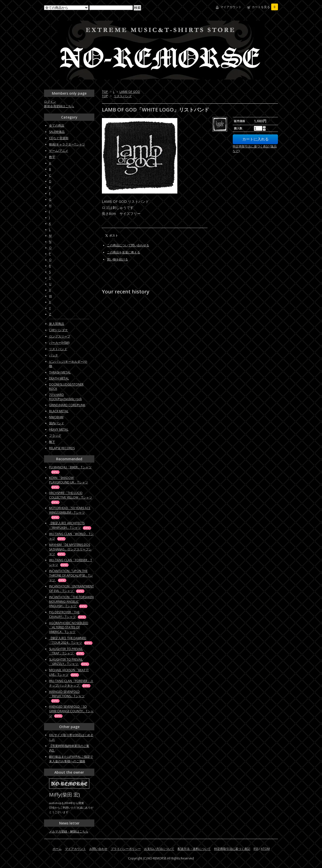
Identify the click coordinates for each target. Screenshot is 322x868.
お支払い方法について (159, 849)
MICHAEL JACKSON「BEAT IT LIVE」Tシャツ (69, 672)
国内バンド (57, 423)
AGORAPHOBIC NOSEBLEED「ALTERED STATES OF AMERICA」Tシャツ (69, 627)
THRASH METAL (60, 372)
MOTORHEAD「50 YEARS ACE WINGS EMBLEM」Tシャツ (70, 513)
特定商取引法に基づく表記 (232, 849)
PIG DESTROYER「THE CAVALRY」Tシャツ (68, 614)
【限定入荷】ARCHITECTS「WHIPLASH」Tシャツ (71, 525)
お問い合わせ (98, 849)
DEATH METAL (59, 378)
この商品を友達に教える (124, 252)
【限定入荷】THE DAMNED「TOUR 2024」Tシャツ (71, 640)
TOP (105, 92)
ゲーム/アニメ (59, 151)
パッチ (54, 355)
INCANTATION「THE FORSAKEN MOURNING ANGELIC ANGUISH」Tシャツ (71, 601)
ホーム (57, 849)
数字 (52, 157)
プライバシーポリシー (126, 849)
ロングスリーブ (60, 336)
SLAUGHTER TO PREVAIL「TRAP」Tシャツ (67, 651)
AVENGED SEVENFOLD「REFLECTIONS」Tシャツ (67, 696)
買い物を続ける (117, 259)
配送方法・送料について (194, 849)
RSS (256, 849)
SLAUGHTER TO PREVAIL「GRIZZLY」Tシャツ (70, 662)
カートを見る (265, 7)
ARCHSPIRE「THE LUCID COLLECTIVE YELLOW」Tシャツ (71, 497)
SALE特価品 (57, 132)
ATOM (265, 849)
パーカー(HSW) (59, 343)
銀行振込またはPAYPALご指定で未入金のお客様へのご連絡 (71, 759)
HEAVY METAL (59, 429)
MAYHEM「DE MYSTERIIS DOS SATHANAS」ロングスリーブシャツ (70, 549)
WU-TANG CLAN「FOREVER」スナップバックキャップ (71, 683)
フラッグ (55, 436)
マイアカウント (231, 7)
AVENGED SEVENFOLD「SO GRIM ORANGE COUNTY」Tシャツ (71, 711)
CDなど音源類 (59, 138)
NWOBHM (56, 417)
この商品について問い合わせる (128, 245)
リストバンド (123, 96)
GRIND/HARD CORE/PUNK (67, 405)
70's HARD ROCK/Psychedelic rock (65, 397)
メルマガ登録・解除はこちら (69, 831)
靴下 (52, 442)
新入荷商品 (57, 324)
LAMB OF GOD (130, 92)
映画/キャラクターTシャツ (67, 144)
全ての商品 (57, 125)
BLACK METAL (59, 411)
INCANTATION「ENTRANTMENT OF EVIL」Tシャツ (71, 589)
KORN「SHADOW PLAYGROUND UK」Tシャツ (69, 482)
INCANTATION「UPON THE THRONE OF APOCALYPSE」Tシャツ (71, 575)
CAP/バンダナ (58, 330)
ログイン (50, 102)
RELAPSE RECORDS (62, 448)
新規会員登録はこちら (59, 106)
